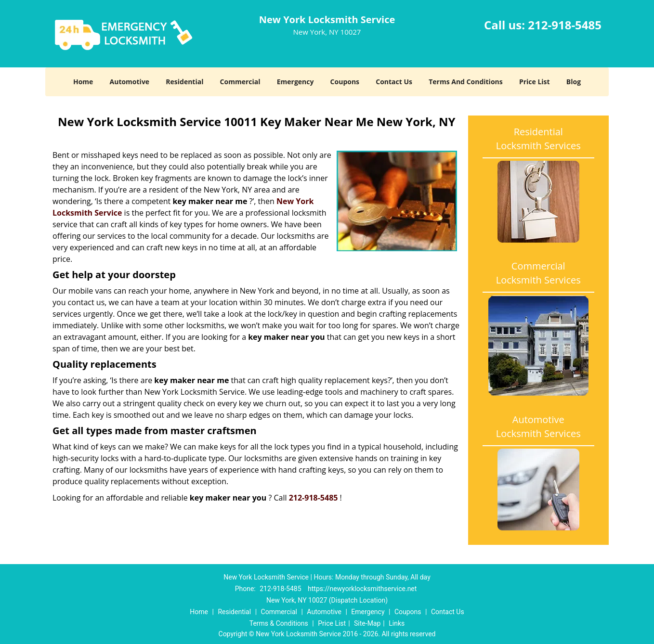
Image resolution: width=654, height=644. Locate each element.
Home (83, 82)
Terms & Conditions (279, 623)
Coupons (345, 82)
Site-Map (367, 623)
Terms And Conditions (466, 82)
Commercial (240, 82)
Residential (184, 82)
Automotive (130, 82)
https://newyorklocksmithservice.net (362, 589)
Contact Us (394, 82)
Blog (574, 82)
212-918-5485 (565, 25)
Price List (535, 82)
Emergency (295, 82)
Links (397, 623)
